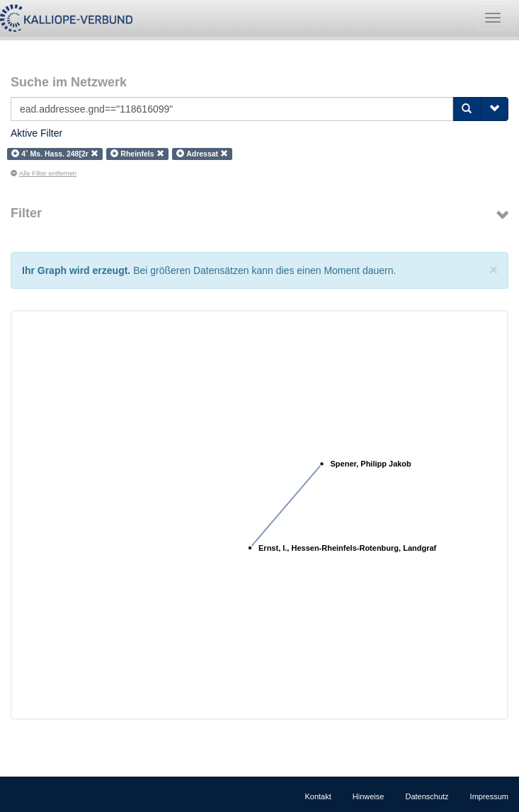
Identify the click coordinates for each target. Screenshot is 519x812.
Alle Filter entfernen (44, 173)
